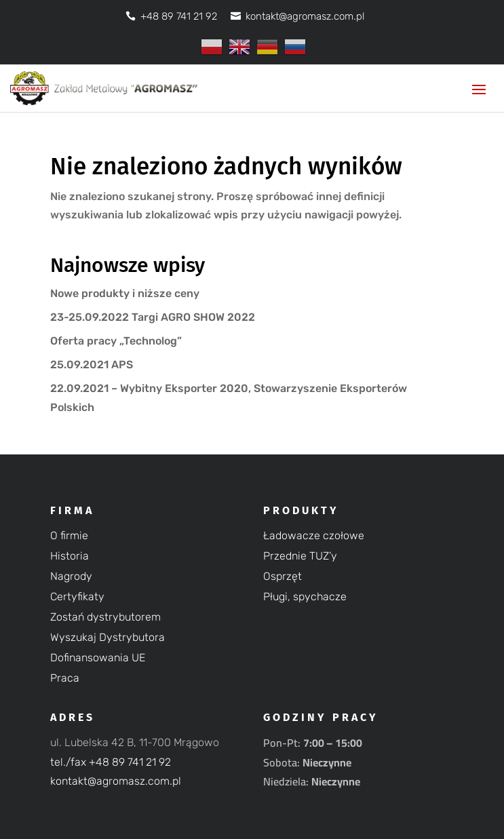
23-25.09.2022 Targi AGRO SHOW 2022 (153, 317)
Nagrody (71, 577)
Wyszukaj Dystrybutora (108, 638)
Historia (70, 557)
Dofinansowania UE (98, 659)
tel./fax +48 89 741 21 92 (111, 762)
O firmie (69, 536)
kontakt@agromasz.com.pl (116, 781)
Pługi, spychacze (305, 598)
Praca (65, 679)
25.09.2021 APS (92, 365)
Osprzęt (283, 577)
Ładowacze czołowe (314, 536)
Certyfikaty (77, 598)
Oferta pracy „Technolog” (116, 341)
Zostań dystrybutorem (105, 618)
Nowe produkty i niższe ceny (125, 293)
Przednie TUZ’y (300, 557)
